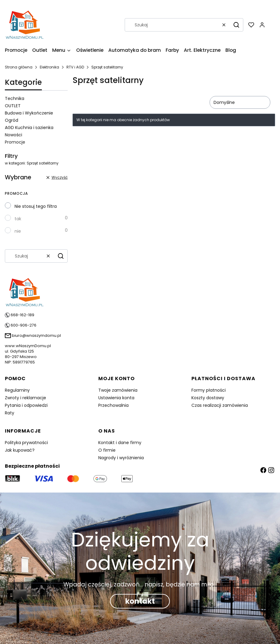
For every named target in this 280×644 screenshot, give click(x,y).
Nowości (13, 135)
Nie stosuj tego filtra (36, 206)
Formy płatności (209, 390)
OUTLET (13, 106)
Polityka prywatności (26, 443)
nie (18, 231)
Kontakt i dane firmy (120, 443)
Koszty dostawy (208, 398)
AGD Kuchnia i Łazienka (29, 128)
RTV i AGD (75, 67)
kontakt (140, 601)
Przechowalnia (113, 405)
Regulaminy (17, 390)
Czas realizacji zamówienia (220, 405)
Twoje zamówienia (118, 390)
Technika (15, 98)
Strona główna (19, 67)
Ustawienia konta (116, 398)
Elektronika (49, 67)
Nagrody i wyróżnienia (121, 458)
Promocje (15, 142)
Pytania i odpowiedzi (26, 405)
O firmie (107, 450)
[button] (236, 25)
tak (18, 219)
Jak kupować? (20, 450)
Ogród (12, 120)
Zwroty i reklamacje (25, 398)
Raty (10, 413)
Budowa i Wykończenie (29, 113)
